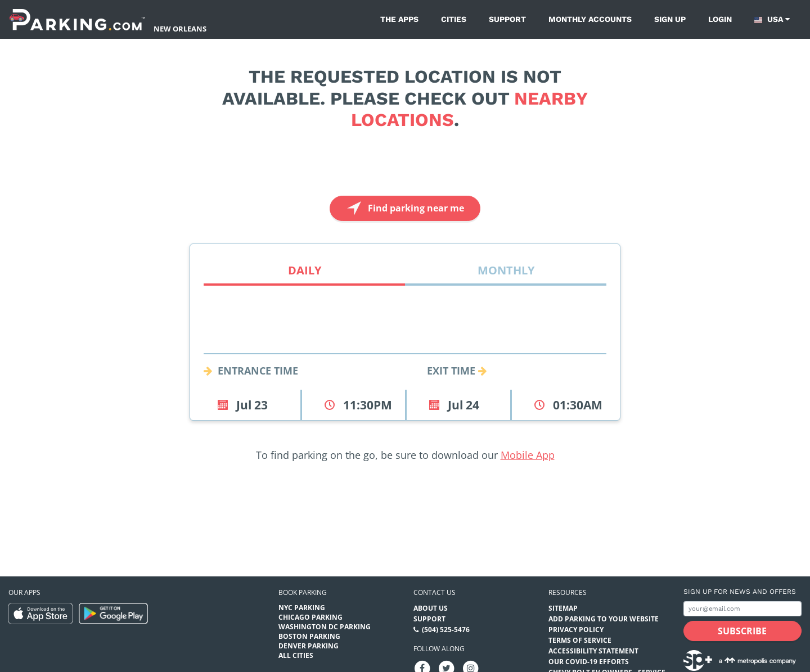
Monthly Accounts (590, 19)
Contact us (435, 592)
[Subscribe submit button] (742, 631)
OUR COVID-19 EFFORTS (589, 662)
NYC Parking (302, 608)
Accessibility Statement (593, 651)
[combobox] (405, 340)
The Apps (399, 19)
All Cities (296, 655)
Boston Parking (309, 636)
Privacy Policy (576, 630)
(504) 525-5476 (446, 630)
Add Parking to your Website (604, 619)
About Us (431, 608)
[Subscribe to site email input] (742, 609)
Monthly (506, 270)
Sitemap (563, 608)
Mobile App (528, 455)
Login (720, 19)
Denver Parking (309, 646)
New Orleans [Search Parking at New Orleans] (180, 29)
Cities (454, 19)
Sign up (670, 19)
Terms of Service (580, 640)
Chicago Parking (310, 617)
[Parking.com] (77, 19)
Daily (305, 270)
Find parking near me (404, 208)
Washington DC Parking (325, 627)
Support (507, 19)
